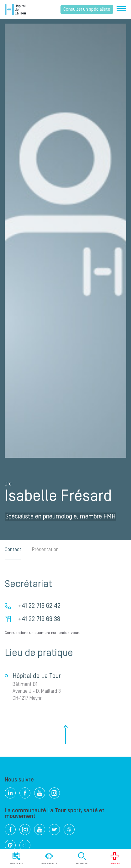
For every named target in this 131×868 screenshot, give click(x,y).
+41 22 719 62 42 (39, 606)
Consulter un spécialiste (87, 9)
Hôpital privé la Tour (16, 9)
